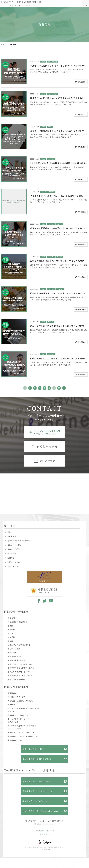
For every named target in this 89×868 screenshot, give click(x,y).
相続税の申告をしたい (17, 660)
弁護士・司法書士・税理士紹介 (20, 541)
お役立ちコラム (14, 562)
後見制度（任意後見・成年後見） (21, 701)
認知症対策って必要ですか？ (19, 715)
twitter (45, 601)
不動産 (10, 641)
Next (87, 487)
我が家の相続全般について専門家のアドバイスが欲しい (22, 727)
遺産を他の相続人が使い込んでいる (22, 676)
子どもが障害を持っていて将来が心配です (18, 720)
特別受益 (11, 637)
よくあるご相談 (14, 649)
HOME (4, 44)
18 (59, 388)
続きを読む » (81, 82)
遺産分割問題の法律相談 (17, 622)
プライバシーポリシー (44, 831)
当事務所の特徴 (14, 549)
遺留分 (10, 626)
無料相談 (11, 558)
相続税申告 (60, 289)
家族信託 (11, 705)
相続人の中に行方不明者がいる (20, 664)
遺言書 (50, 127)
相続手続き (51, 159)
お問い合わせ (13, 566)
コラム (43, 61)
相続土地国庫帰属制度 (17, 679)
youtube (51, 601)
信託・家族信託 (52, 61)
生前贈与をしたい (15, 740)
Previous (2, 487)
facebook (38, 601)
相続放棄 (11, 630)
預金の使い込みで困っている (19, 645)
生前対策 (59, 257)
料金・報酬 (12, 553)
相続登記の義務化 (15, 656)
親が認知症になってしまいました (21, 733)
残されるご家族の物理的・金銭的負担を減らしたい (24, 710)
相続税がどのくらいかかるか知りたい (23, 736)
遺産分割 (59, 224)
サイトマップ (44, 834)
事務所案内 (12, 536)
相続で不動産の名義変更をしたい (21, 668)
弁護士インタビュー (15, 545)
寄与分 (10, 633)
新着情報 (52, 192)
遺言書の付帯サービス (17, 697)
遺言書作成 (12, 693)
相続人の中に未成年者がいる (19, 672)
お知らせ (44, 192)
